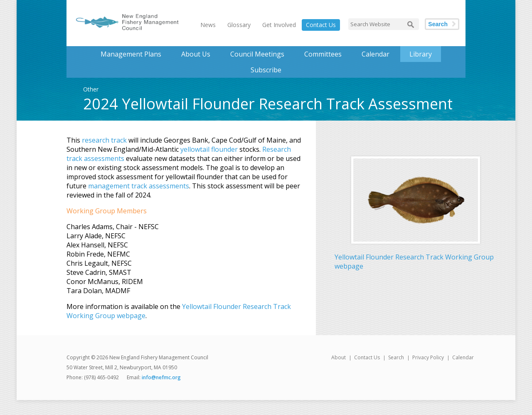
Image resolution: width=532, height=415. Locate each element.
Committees (323, 54)
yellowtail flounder (209, 149)
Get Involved (279, 25)
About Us (196, 54)
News (208, 25)
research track (104, 140)
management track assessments (139, 186)
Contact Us (321, 25)
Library (421, 54)
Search (438, 24)
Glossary (239, 25)
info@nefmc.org (161, 377)
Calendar (376, 54)
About (339, 357)
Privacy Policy (428, 357)
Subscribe (266, 70)
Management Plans (131, 54)
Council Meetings (257, 54)
